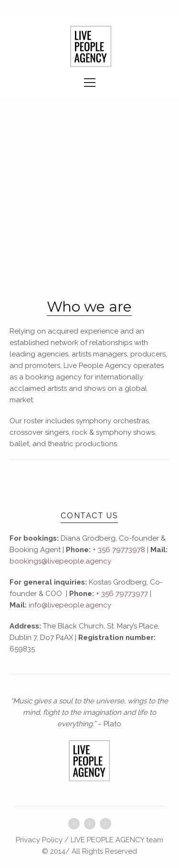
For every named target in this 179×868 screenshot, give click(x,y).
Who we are (89, 307)
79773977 (131, 594)
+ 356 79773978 (119, 550)
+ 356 (105, 594)
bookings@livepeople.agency (60, 561)
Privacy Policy (39, 840)
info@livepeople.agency (70, 605)
